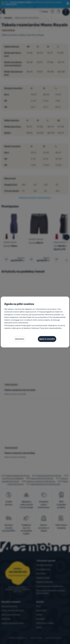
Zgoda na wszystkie (47, 339)
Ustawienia (20, 339)
